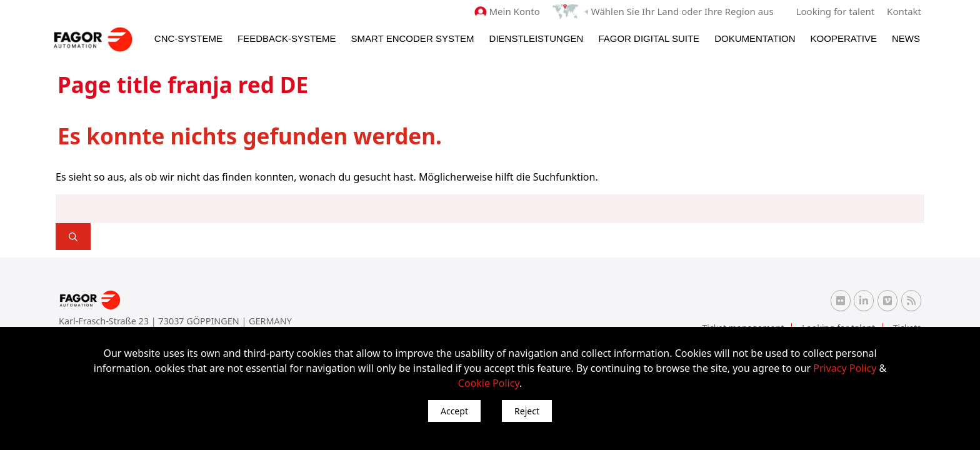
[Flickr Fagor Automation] (841, 301)
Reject (527, 411)
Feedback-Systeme (287, 38)
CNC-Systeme (188, 38)
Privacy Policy (845, 368)
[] (73, 237)
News (906, 38)
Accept (454, 411)
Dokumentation (755, 38)
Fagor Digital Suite (649, 38)
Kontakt (904, 11)
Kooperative (844, 38)
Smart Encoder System (413, 38)
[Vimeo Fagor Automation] (887, 301)
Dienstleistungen (537, 38)
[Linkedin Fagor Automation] (864, 301)
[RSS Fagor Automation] (911, 301)
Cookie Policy (489, 383)
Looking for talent (835, 11)
